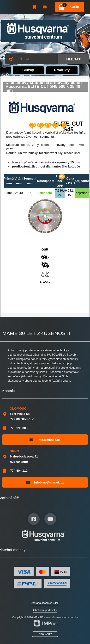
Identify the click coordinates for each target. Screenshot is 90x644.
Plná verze (45, 634)
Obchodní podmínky (45, 610)
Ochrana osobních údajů (45, 603)
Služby (28, 70)
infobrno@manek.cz (45, 482)
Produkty (62, 70)
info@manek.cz (45, 440)
